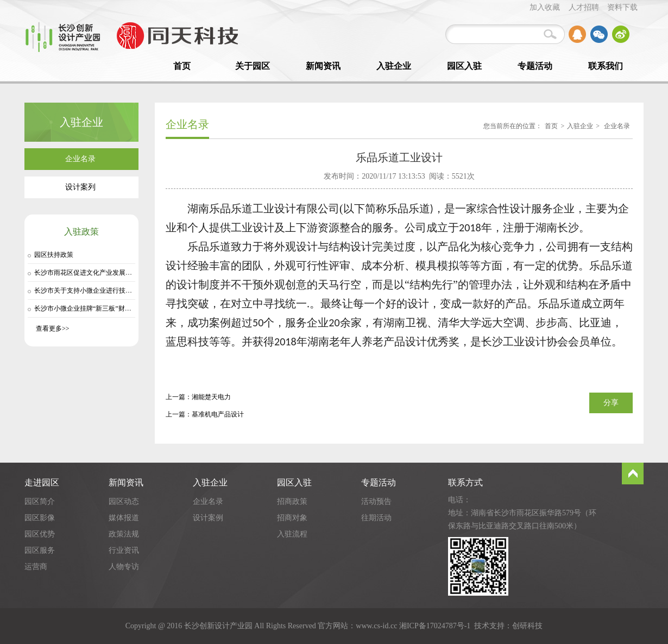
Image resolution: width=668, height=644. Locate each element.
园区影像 (40, 518)
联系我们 (606, 66)
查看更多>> (53, 329)
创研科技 (527, 626)
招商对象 (292, 518)
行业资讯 (124, 550)
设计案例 (208, 518)
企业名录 (617, 126)
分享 (611, 403)
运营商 (36, 567)
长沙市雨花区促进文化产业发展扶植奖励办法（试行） (112, 273)
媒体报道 (124, 518)
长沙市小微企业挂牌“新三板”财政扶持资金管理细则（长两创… (125, 308)
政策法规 (124, 534)
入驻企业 (394, 66)
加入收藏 (545, 7)
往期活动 (376, 518)
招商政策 (292, 501)
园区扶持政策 (54, 255)
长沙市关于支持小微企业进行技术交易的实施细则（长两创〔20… (129, 291)
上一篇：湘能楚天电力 (198, 397)
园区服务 (40, 550)
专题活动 (535, 66)
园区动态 (124, 501)
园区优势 (40, 534)
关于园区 (253, 66)
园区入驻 (464, 66)
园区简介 (40, 501)
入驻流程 (292, 534)
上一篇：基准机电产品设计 (205, 414)
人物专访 (124, 567)
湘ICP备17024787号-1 (435, 626)
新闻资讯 (323, 66)
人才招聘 (584, 7)
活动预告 (376, 501)
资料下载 (622, 7)
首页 (182, 66)
